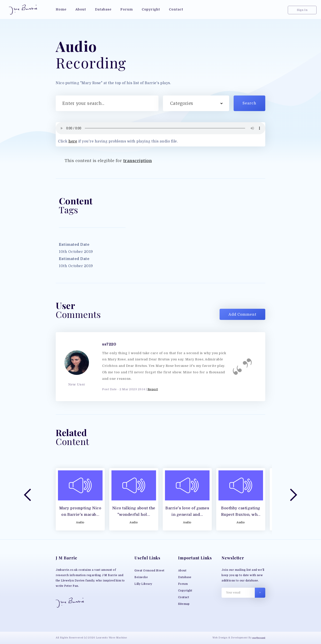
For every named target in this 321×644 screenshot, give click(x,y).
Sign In (302, 10)
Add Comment (242, 315)
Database (185, 577)
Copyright (185, 591)
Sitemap (184, 604)
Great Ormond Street (149, 571)
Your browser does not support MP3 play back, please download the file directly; (160, 128)
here (73, 141)
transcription (138, 161)
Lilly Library (143, 584)
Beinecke (141, 577)
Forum (183, 584)
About (182, 571)
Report (153, 389)
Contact (184, 597)
